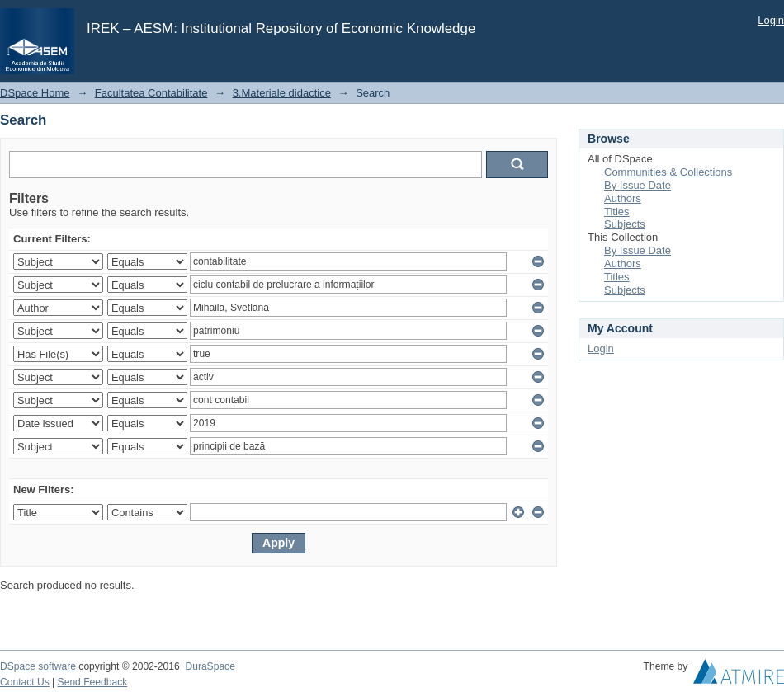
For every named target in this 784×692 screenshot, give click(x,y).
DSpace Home (35, 93)
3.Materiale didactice (282, 93)
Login (771, 20)
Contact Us (25, 682)
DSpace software (38, 666)
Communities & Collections (668, 172)
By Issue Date (638, 185)
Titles (617, 212)
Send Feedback (93, 682)
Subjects (625, 224)
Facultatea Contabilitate (151, 93)
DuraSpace (210, 666)
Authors (623, 198)
